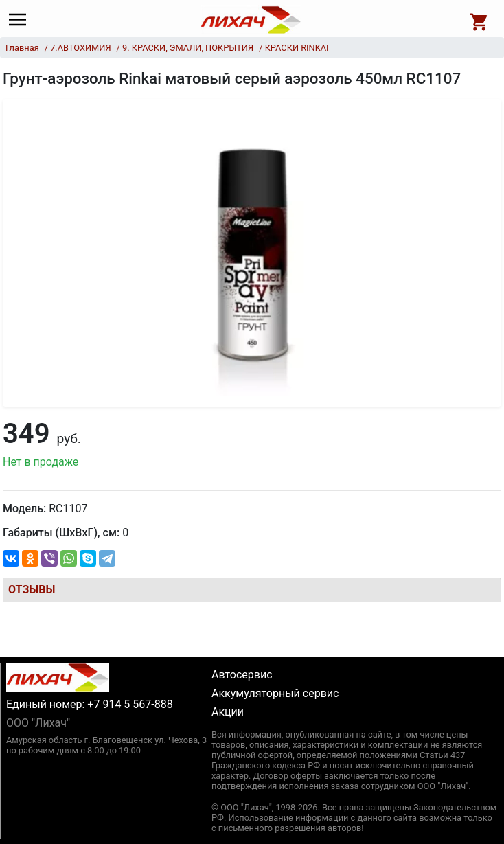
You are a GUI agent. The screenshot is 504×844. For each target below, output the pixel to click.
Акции (228, 712)
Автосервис (242, 675)
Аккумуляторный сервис (275, 693)
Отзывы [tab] (32, 590)
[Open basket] (479, 20)
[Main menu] (21, 20)
